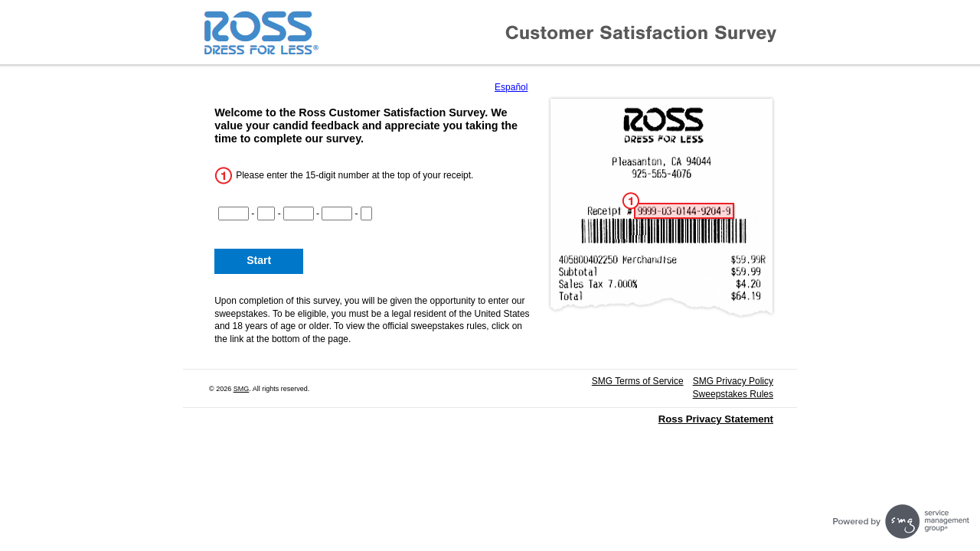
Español (511, 87)
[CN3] (299, 214)
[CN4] (337, 214)
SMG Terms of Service (638, 381)
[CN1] (234, 214)
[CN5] (367, 214)
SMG (242, 389)
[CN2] (266, 214)
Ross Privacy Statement (716, 419)
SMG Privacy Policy (733, 381)
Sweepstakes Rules (733, 394)
